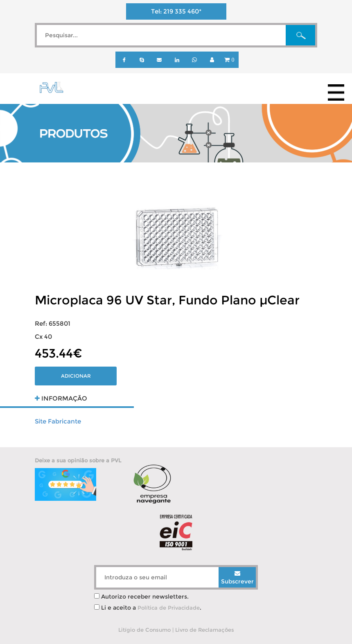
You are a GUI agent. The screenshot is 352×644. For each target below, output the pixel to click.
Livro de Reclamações (205, 630)
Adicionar (76, 376)
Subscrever (237, 578)
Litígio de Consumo (144, 630)
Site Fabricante (58, 421)
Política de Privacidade (169, 608)
